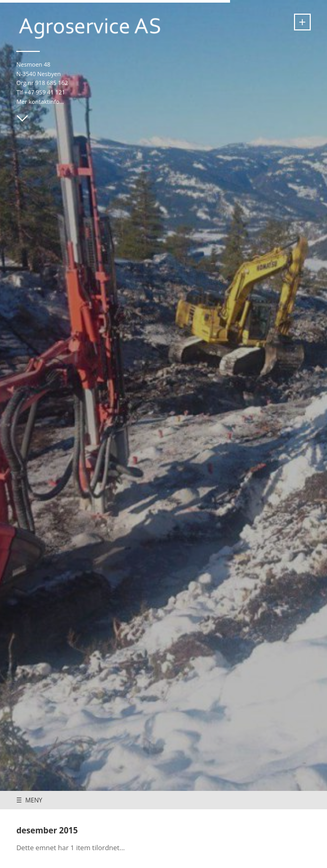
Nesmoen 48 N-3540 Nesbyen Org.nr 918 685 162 (42, 73)
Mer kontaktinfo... (40, 101)
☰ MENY (29, 800)
